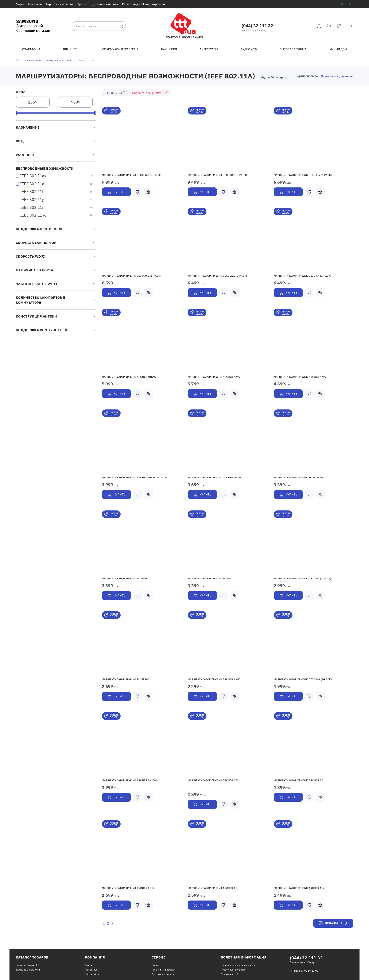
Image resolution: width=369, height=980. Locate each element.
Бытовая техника (293, 49)
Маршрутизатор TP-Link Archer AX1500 (130, 780)
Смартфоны (31, 49)
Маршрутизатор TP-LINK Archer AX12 (128, 888)
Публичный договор (233, 970)
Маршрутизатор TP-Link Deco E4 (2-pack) (302, 578)
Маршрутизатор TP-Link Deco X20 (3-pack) (217, 175)
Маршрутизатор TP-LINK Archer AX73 (214, 377)
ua (350, 4)
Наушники (169, 49)
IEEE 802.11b (32, 192)
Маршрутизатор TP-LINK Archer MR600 (129, 377)
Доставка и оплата (105, 4)
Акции (20, 4)
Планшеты (71, 49)
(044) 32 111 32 (257, 26)
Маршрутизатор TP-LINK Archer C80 (213, 780)
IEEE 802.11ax (33, 176)
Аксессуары (209, 49)
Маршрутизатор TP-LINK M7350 (209, 578)
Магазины (35, 4)
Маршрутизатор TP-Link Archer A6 (212, 888)
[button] (141, 138)
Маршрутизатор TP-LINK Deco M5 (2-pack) (303, 175)
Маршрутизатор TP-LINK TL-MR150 (126, 578)
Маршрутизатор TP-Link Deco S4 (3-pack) (302, 276)
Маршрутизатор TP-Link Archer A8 (298, 780)
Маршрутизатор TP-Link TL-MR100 (126, 679)
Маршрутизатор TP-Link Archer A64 (299, 888)
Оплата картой (230, 974)
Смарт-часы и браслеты (120, 49)
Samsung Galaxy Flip (27, 965)
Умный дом (338, 49)
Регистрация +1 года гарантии (143, 4)
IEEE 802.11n (32, 207)
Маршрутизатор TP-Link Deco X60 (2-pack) (131, 175)
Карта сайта (92, 974)
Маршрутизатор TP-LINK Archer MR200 (215, 477)
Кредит (83, 4)
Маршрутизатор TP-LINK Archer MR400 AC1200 (134, 477)
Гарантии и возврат (60, 4)
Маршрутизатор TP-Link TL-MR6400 (298, 477)
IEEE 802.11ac (33, 215)
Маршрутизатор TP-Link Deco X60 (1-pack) (131, 276)
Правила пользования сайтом (238, 965)
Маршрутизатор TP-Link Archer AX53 (214, 679)
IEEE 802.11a (32, 184)
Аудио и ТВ (249, 49)
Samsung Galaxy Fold (28, 970)
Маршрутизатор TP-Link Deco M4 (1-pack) (303, 679)
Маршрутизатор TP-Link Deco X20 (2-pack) (217, 276)
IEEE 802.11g (32, 200)
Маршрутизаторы (59, 60)
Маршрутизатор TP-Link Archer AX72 (300, 377)
